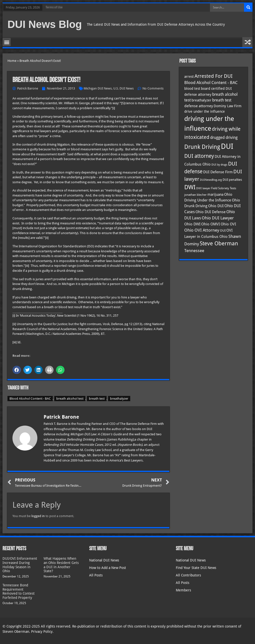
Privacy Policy (42, 632)
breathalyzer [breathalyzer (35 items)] (201, 100)
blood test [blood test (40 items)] (192, 89)
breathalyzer (119, 399)
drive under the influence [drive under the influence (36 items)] (205, 111)
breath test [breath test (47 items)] (222, 100)
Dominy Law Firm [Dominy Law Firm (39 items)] (228, 106)
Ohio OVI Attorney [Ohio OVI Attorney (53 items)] (202, 230)
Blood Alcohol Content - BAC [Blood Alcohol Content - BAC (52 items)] (211, 83)
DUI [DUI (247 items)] (227, 146)
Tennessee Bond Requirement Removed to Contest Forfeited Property (19, 591)
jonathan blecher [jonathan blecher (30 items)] (195, 195)
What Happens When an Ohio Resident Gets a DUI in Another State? (61, 565)
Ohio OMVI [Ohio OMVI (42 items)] (211, 224)
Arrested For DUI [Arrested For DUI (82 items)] (214, 76)
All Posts (96, 575)
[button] (7, 42)
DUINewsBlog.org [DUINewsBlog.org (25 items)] (211, 180)
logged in (38, 516)
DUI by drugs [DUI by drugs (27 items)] (219, 165)
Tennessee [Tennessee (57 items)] (194, 251)
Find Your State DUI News (196, 568)
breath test (97, 399)
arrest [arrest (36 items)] (189, 77)
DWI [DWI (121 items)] (190, 187)
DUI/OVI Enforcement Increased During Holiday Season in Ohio (20, 565)
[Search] (248, 7)
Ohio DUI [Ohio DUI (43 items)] (216, 206)
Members (183, 590)
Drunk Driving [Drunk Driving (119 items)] (202, 147)
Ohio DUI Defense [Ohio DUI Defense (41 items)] (211, 212)
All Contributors (188, 575)
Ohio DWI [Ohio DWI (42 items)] (192, 224)
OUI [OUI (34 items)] (223, 230)
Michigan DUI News (98, 88)
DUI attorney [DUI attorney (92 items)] (199, 156)
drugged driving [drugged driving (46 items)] (224, 138)
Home (12, 61)
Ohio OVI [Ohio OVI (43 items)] (228, 224)
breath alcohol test (70, 399)
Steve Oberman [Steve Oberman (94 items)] (219, 243)
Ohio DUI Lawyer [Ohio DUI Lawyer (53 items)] (218, 218)
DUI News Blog (45, 24)
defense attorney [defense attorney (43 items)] (199, 106)
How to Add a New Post (108, 568)
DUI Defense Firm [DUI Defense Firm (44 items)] (218, 172)
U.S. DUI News (124, 88)
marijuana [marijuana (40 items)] (215, 194)
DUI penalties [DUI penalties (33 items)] (232, 180)
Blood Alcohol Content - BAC (30, 399)
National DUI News (104, 560)
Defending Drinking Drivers (87, 439)
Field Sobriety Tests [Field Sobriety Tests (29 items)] (224, 188)
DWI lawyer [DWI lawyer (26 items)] (203, 188)
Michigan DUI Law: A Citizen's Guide (96, 434)
